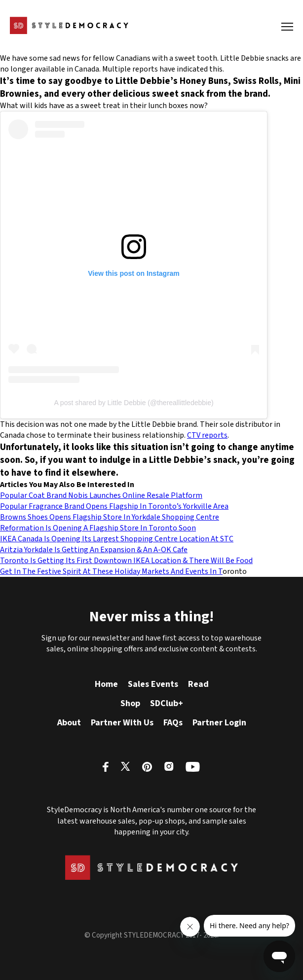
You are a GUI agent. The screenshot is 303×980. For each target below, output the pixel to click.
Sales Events (153, 684)
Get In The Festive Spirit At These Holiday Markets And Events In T (111, 571)
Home (106, 684)
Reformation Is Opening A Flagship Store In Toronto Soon (98, 528)
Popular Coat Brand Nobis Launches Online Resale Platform (101, 495)
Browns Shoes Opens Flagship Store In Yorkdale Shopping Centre (110, 517)
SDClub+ (167, 703)
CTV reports (207, 435)
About (69, 723)
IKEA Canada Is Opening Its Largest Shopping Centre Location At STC (117, 539)
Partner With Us (122, 723)
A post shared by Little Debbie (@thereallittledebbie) (133, 403)
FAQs (173, 723)
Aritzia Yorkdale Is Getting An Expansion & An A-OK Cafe (94, 550)
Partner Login (219, 723)
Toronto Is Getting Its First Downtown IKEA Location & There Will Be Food (126, 561)
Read (198, 684)
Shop (130, 703)
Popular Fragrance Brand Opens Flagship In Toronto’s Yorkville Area (114, 506)
